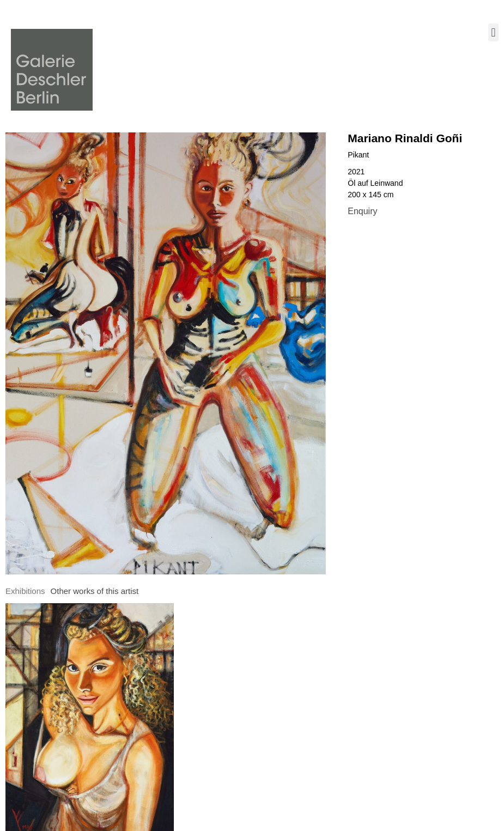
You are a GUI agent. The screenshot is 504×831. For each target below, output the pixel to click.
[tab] (25, 592)
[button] (493, 32)
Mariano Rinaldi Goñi (405, 138)
